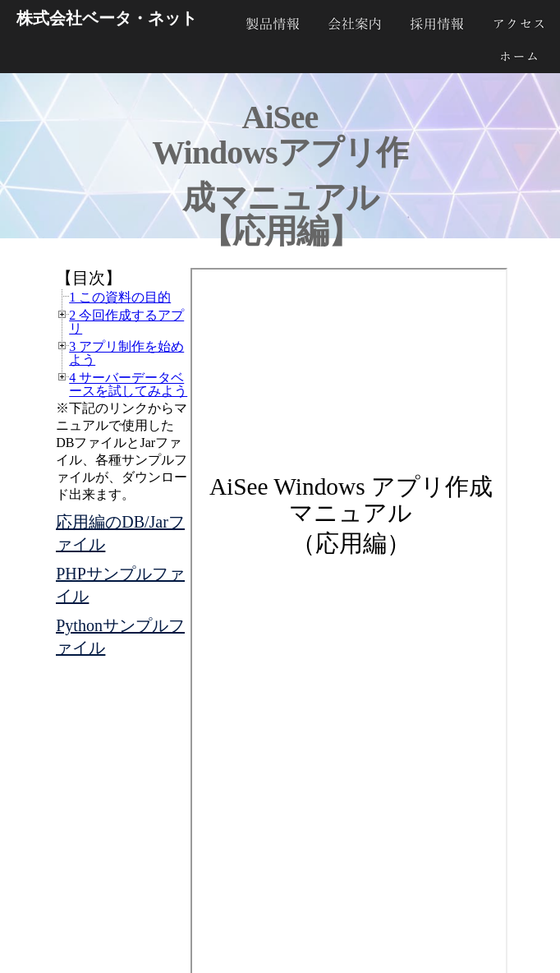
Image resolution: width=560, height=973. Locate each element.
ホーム (519, 57)
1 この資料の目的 (120, 297)
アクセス (519, 24)
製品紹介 (273, 24)
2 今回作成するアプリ (126, 322)
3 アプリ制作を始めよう (126, 353)
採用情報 (437, 24)
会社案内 (355, 24)
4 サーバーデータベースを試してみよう (128, 384)
